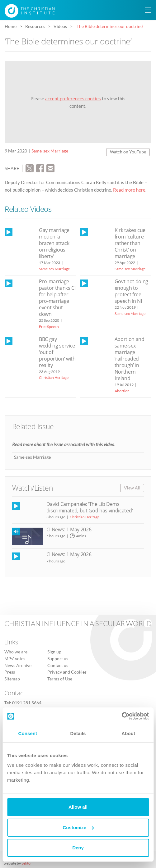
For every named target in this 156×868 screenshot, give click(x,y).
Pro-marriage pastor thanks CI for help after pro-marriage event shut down (57, 298)
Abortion (122, 391)
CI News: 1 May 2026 (69, 529)
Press (10, 672)
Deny (78, 848)
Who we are (16, 652)
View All (132, 488)
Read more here (129, 190)
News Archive (18, 666)
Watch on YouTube (128, 152)
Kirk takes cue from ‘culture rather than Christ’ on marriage (130, 243)
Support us (58, 659)
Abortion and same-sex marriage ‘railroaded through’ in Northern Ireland (130, 359)
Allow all (78, 807)
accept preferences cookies (73, 98)
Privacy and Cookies (67, 672)
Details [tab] (78, 733)
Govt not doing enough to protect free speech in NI (131, 291)
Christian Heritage (54, 377)
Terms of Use (60, 679)
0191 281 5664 (27, 703)
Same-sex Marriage (50, 151)
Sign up (54, 652)
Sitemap (12, 679)
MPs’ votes (15, 659)
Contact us (58, 666)
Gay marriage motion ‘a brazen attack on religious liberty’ (54, 243)
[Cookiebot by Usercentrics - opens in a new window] (122, 716)
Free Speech (49, 327)
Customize (78, 827)
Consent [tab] (28, 733)
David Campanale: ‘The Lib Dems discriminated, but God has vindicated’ (90, 507)
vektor (27, 863)
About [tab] (128, 733)
